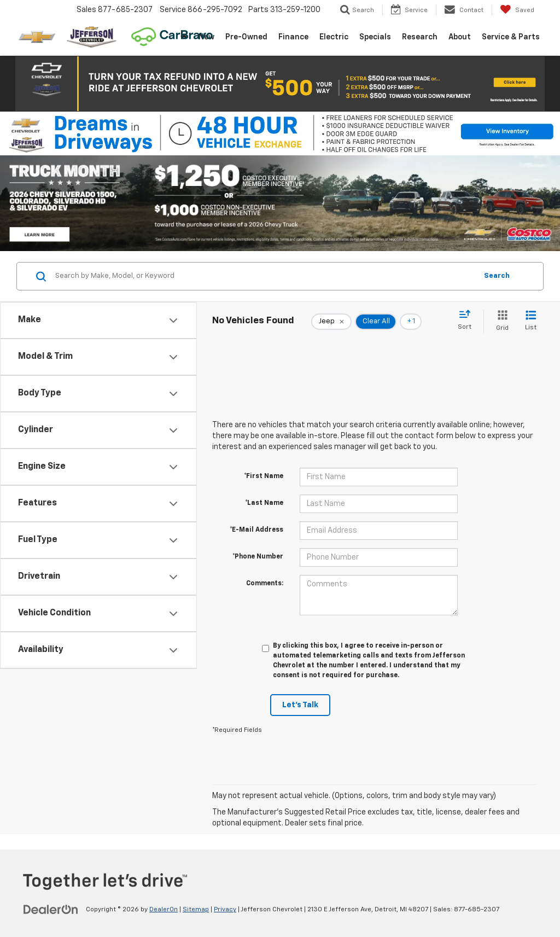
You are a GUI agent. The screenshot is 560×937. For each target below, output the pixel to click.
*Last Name (264, 503)
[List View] (531, 321)
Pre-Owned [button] (246, 37)
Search (497, 276)
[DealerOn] (51, 909)
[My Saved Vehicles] (517, 10)
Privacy (225, 910)
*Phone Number (258, 557)
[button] (280, 84)
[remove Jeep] (331, 322)
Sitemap (196, 910)
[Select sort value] (468, 321)
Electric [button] (334, 37)
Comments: (265, 584)
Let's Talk (300, 705)
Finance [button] (293, 37)
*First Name (264, 476)
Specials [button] (375, 37)
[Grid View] (500, 321)
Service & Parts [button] (511, 37)
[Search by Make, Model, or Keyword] (264, 276)
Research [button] (420, 37)
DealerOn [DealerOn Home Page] (164, 910)
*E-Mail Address (256, 530)
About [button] (460, 37)
